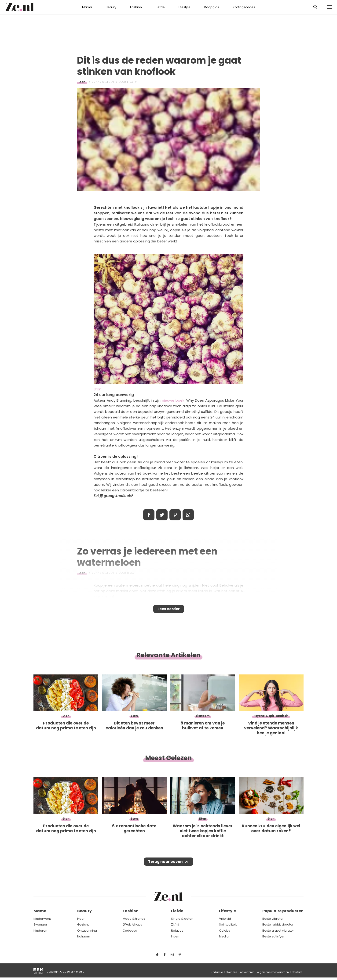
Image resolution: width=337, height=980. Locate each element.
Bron (97, 389)
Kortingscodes (244, 7)
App (188, 515)
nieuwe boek (173, 400)
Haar (81, 919)
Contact (297, 972)
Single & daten (182, 919)
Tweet (162, 515)
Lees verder (169, 610)
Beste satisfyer (273, 937)
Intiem (176, 937)
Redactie (217, 972)
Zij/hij (175, 924)
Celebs (225, 931)
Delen (149, 515)
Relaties (177, 931)
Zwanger (40, 924)
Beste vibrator (273, 919)
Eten (82, 82)
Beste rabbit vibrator (278, 924)
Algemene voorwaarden (273, 972)
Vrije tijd (225, 919)
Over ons (231, 972)
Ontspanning (87, 931)
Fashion (136, 7)
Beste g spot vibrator (278, 931)
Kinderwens (42, 919)
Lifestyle (185, 7)
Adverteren (247, 972)
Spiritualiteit (228, 924)
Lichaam (84, 937)
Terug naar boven (165, 866)
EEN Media (78, 972)
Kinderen (40, 931)
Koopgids (212, 7)
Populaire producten (283, 911)
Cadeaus (130, 931)
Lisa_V (132, 82)
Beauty (111, 7)
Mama (87, 7)
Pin (175, 515)
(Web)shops (132, 924)
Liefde (160, 7)
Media (224, 937)
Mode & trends (134, 919)
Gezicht (83, 924)
